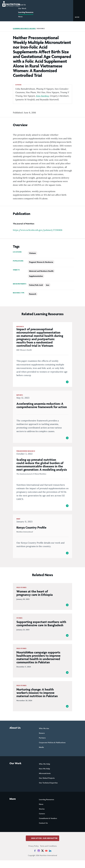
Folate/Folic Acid (36, 285)
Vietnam (32, 253)
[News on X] (42, 858)
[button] (79, 17)
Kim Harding (42, 96)
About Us (29, 5)
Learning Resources (32, 12)
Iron (48, 285)
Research (33, 294)
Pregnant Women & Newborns (41, 262)
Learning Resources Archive (24, 29)
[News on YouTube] (46, 858)
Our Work (29, 8)
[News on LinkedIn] (50, 858)
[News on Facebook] (35, 858)
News (27, 17)
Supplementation (36, 276)
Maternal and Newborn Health (41, 271)
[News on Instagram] (39, 858)
